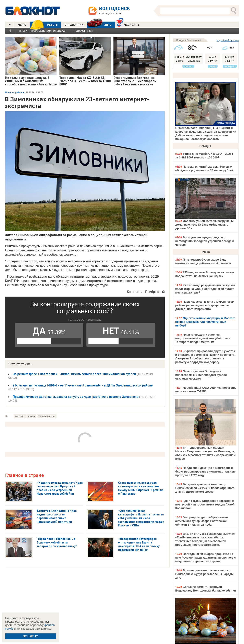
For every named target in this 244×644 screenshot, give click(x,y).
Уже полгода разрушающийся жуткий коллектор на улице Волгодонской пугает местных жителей (205, 289)
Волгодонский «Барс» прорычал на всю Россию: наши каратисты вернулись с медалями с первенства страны (206, 558)
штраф (31, 416)
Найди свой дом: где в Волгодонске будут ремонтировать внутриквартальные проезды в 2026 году (205, 472)
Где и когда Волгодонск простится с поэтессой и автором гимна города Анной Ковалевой (205, 504)
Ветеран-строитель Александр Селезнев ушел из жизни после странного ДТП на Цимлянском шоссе (205, 488)
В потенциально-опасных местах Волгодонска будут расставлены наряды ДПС (204, 574)
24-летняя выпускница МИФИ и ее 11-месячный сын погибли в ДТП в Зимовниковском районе (83, 385)
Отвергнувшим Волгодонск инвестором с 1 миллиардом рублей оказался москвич (201, 375)
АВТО (99, 25)
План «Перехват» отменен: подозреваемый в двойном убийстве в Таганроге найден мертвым (203, 338)
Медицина (128, 24)
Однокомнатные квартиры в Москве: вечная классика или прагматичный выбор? (205, 322)
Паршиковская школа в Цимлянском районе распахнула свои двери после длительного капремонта (205, 305)
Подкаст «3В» (83, 31)
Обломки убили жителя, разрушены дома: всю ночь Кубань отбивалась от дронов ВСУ (204, 225)
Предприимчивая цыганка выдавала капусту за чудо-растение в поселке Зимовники (76, 397)
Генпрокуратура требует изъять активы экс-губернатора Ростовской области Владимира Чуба (202, 521)
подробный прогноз (228, 40)
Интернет (20, 416)
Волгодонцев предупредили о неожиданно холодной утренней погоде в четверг (205, 241)
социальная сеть (47, 416)
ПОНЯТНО (30, 636)
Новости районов (15, 92)
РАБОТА (44, 25)
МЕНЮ (22, 25)
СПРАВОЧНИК (74, 25)
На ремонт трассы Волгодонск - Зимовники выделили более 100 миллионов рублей (74, 374)
